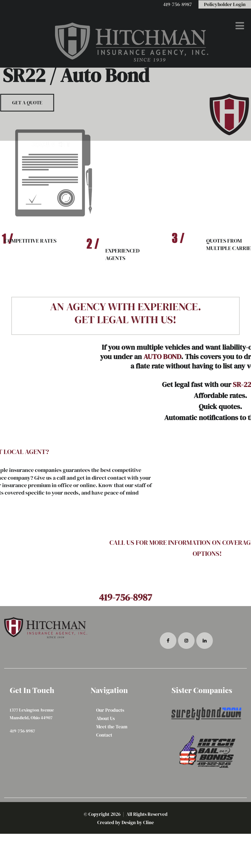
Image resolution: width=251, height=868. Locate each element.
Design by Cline (138, 822)
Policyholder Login (225, 4)
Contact (104, 735)
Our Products (110, 710)
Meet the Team (112, 727)
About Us (105, 718)
